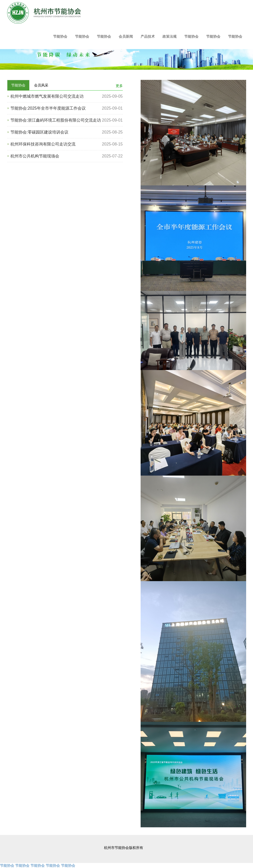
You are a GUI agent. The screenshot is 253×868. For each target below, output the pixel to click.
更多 (119, 86)
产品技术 (148, 36)
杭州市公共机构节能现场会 (35, 156)
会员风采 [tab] (41, 85)
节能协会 (60, 36)
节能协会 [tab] (18, 85)
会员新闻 (126, 36)
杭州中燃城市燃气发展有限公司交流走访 (47, 96)
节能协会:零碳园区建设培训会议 (39, 132)
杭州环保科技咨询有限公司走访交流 (43, 144)
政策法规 (170, 36)
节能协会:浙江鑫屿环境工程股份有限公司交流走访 (56, 120)
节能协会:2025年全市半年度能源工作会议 (48, 108)
